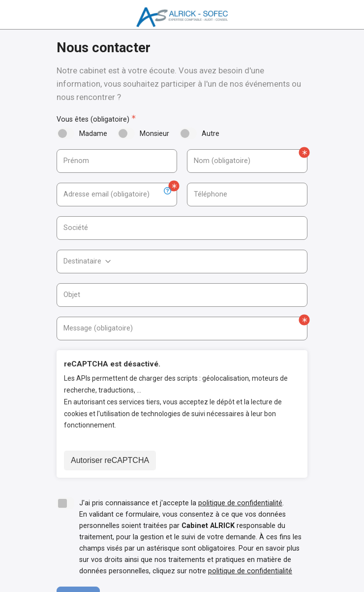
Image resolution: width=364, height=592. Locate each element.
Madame (93, 134)
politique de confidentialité (240, 503)
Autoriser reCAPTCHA (110, 460)
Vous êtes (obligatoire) (93, 119)
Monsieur (154, 134)
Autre (211, 134)
